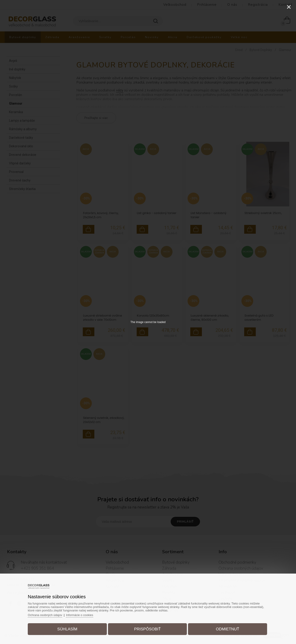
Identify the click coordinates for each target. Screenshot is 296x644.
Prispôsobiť (147, 629)
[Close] (289, 7)
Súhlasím (69, 629)
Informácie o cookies (82, 615)
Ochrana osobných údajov (47, 615)
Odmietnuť (226, 629)
